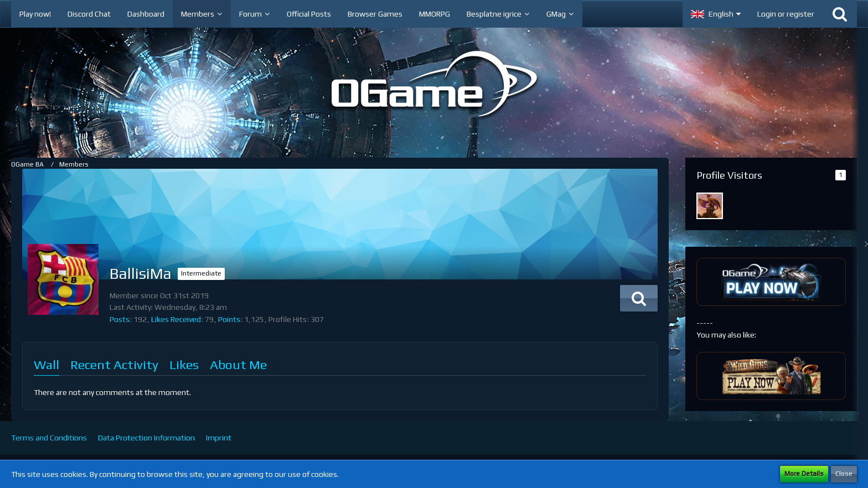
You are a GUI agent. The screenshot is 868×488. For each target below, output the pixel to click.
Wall (46, 364)
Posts (120, 319)
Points (229, 319)
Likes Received (176, 319)
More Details (804, 474)
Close (844, 474)
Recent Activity (114, 364)
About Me (238, 364)
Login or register (786, 14)
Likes (184, 364)
